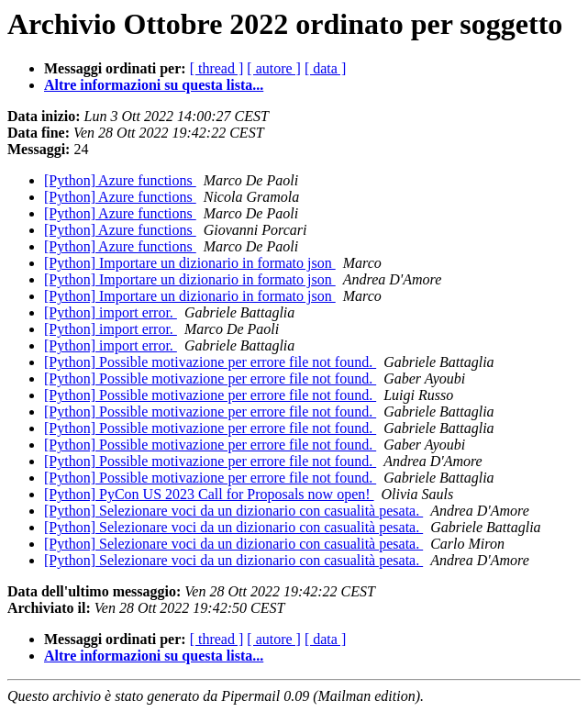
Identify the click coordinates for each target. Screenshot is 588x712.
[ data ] (325, 68)
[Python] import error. (111, 312)
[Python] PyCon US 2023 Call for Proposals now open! (209, 494)
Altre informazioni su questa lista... (154, 85)
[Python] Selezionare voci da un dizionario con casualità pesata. (233, 511)
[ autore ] (274, 68)
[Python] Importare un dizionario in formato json (190, 263)
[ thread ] (217, 68)
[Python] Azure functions (120, 180)
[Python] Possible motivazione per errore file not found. (210, 362)
